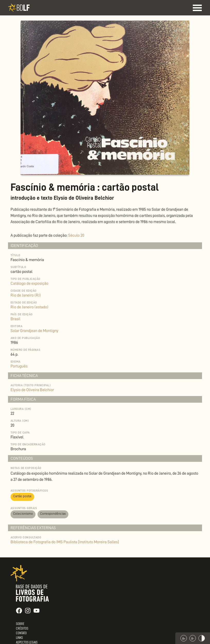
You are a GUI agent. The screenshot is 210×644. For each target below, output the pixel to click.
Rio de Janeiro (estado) (29, 307)
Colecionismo (23, 514)
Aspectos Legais (27, 642)
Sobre (20, 624)
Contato (21, 633)
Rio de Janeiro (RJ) (26, 295)
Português (19, 366)
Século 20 (76, 235)
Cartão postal (22, 496)
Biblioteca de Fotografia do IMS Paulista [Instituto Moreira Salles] (65, 542)
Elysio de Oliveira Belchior (32, 390)
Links (19, 638)
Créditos (22, 628)
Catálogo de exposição (29, 283)
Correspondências (53, 514)
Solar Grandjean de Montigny (34, 331)
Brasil (15, 319)
